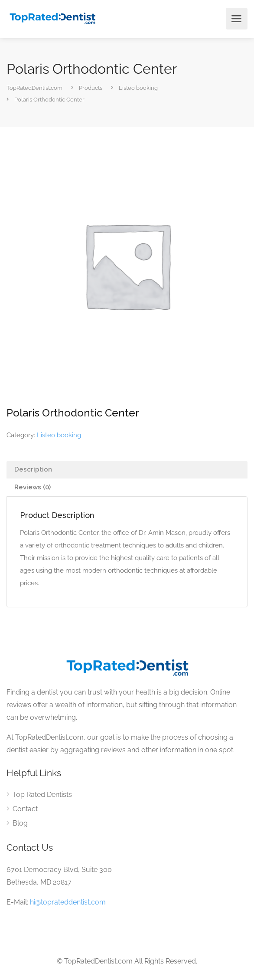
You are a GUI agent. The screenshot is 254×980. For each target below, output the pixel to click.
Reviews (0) (33, 487)
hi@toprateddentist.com (68, 902)
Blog (20, 823)
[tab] (127, 470)
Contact (25, 809)
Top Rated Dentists (42, 795)
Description (33, 469)
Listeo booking (59, 435)
